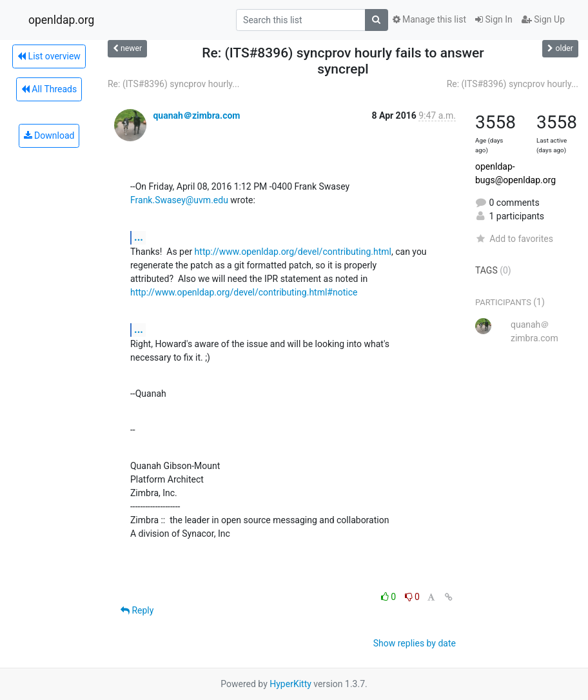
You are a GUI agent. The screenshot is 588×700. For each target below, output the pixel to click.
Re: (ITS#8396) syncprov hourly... (173, 84)
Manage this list (429, 19)
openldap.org (61, 20)
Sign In (494, 19)
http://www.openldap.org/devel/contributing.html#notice (244, 292)
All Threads (49, 89)
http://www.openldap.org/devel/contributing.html (293, 252)
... (139, 237)
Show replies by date (415, 643)
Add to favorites (514, 239)
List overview (49, 56)
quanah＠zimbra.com (196, 115)
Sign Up (543, 19)
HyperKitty (290, 684)
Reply (137, 610)
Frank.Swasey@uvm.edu (179, 200)
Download (49, 135)
